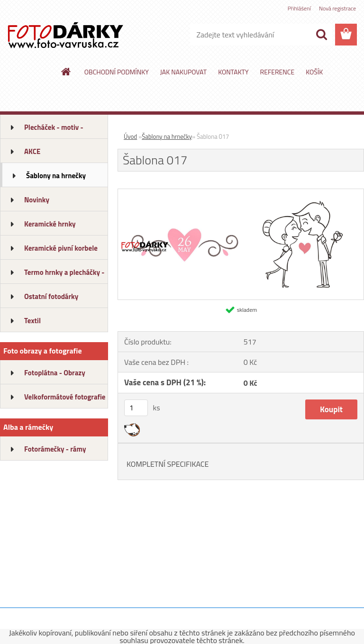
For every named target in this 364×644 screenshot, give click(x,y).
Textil (32, 321)
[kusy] (136, 408)
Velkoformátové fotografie (65, 397)
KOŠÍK (314, 72)
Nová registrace (337, 8)
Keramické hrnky (50, 224)
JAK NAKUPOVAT (183, 72)
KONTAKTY (233, 72)
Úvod (130, 136)
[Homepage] (66, 72)
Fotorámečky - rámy (55, 449)
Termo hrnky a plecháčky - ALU (64, 275)
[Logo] (65, 35)
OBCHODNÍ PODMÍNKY (117, 72)
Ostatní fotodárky (51, 296)
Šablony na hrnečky (56, 176)
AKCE (32, 151)
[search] (321, 35)
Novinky (37, 200)
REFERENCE (278, 72)
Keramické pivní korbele (61, 248)
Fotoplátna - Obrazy (55, 373)
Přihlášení (299, 8)
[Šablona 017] (241, 193)
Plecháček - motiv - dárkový (54, 130)
